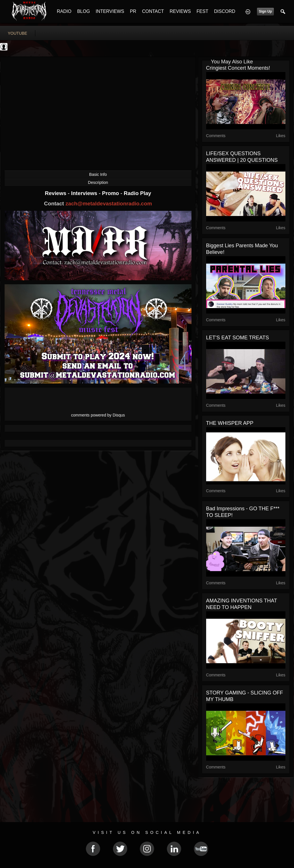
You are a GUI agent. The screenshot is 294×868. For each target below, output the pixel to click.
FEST (203, 11)
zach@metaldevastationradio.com (109, 204)
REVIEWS (180, 11)
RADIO (64, 11)
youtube (18, 33)
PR (133, 11)
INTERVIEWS (110, 11)
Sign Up (265, 11)
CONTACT (153, 11)
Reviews (56, 193)
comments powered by (98, 415)
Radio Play (137, 193)
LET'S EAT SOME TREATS (238, 338)
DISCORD (225, 11)
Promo (111, 193)
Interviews (85, 193)
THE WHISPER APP (230, 423)
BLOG (84, 11)
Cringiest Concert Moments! (238, 68)
